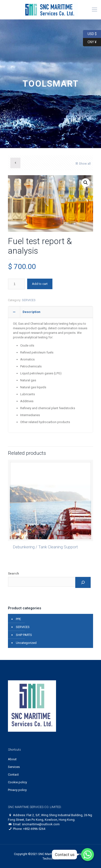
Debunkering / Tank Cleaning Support (45, 547)
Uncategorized (26, 643)
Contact (13, 775)
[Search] (83, 582)
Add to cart (40, 284)
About (12, 759)
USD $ (90, 34)
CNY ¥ (90, 42)
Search (13, 573)
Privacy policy (17, 790)
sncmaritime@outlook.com (41, 824)
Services (14, 767)
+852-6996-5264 (34, 829)
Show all (83, 164)
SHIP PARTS (24, 635)
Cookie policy (17, 782)
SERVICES (29, 300)
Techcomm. (51, 859)
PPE (18, 619)
